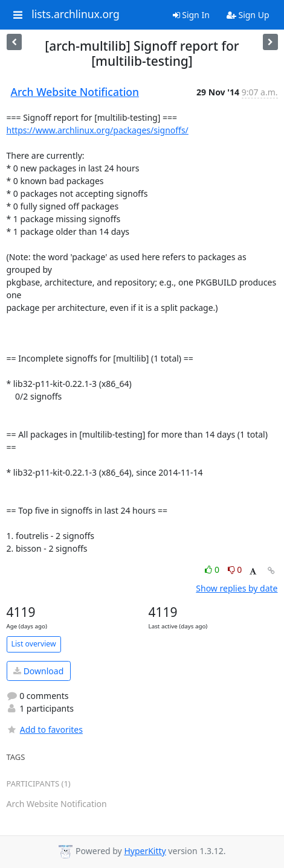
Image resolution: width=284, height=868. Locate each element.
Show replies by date (237, 588)
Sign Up (248, 15)
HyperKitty (145, 851)
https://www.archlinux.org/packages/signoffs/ (98, 130)
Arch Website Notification (75, 92)
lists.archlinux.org (76, 14)
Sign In (191, 15)
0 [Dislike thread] (235, 570)
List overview (34, 644)
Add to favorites (45, 729)
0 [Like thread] (213, 570)
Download (38, 671)
